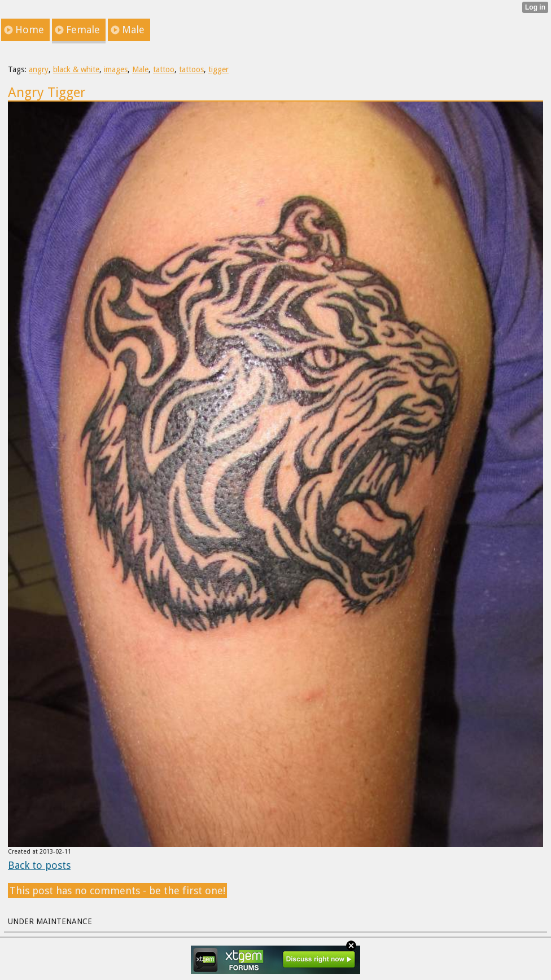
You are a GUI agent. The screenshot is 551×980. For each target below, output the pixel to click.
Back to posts (39, 865)
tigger (218, 69)
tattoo (164, 69)
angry (39, 69)
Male (140, 69)
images (116, 69)
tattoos (191, 69)
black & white (76, 69)
